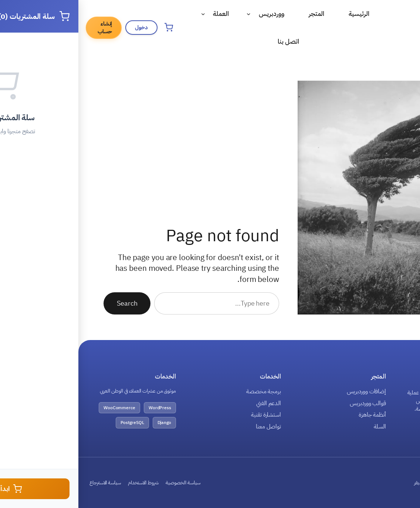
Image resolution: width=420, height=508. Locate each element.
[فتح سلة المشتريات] (90, 27)
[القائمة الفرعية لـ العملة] (125, 14)
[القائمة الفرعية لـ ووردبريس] (170, 14)
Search (49, 303)
